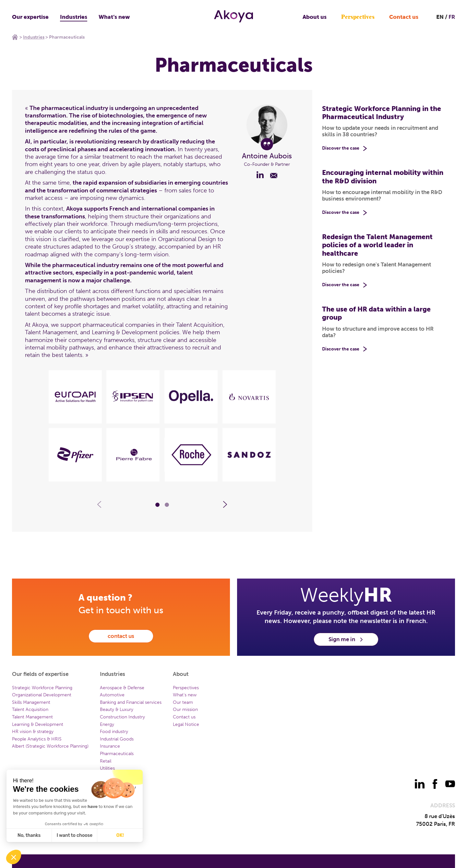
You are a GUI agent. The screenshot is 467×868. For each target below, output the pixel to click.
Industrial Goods (117, 739)
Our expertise (30, 17)
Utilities (107, 768)
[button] (14, 857)
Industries (74, 17)
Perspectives (358, 17)
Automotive (112, 695)
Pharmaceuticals (117, 754)
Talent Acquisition (30, 709)
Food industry (114, 732)
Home (15, 37)
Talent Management (32, 717)
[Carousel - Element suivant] (225, 505)
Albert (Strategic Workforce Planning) (50, 746)
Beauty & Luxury (117, 709)
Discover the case (341, 148)
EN (440, 17)
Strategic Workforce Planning (42, 688)
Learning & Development (38, 724)
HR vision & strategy (33, 732)
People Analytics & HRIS (37, 739)
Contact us (404, 17)
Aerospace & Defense (122, 688)
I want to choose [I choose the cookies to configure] (74, 835)
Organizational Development (42, 695)
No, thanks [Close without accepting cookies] (29, 835)
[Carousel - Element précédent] (99, 505)
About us (315, 17)
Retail (106, 761)
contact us (121, 636)
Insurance (110, 746)
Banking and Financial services (131, 702)
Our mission (185, 709)
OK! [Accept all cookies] (120, 835)
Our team (183, 702)
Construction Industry (122, 717)
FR (452, 17)
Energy (107, 724)
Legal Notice (186, 724)
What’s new (114, 17)
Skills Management (31, 702)
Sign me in (346, 639)
